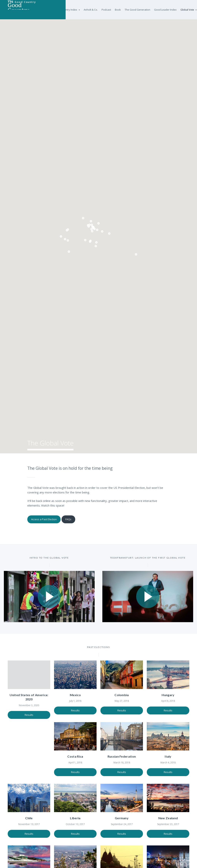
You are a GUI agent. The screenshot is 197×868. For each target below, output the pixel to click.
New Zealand (122, 825)
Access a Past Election (44, 519)
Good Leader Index (165, 10)
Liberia (29, 825)
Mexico (75, 693)
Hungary (168, 693)
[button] (83, 218)
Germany (75, 825)
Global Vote (189, 10)
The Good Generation (137, 10)
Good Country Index (67, 10)
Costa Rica (29, 759)
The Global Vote (58, 447)
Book (118, 10)
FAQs (71, 519)
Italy (122, 759)
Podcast (106, 10)
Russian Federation (75, 759)
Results (29, 713)
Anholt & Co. (91, 10)
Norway (168, 825)
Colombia (122, 693)
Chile (168, 759)
